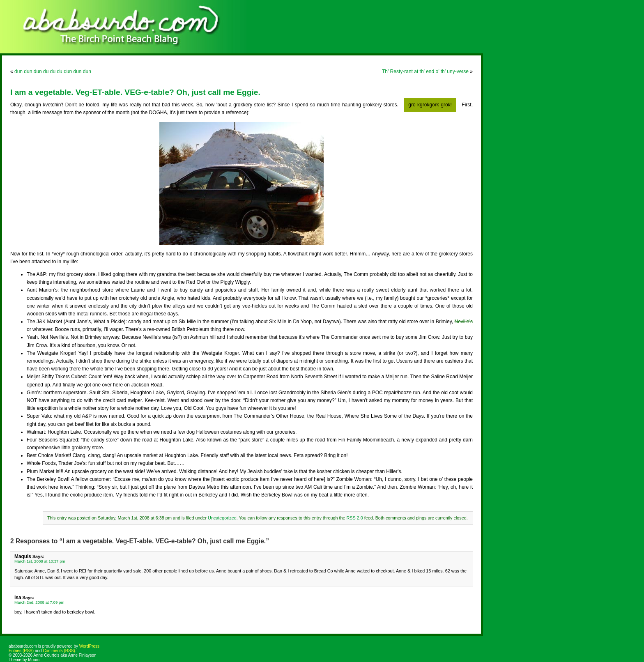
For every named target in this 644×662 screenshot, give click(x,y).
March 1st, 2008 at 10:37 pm (40, 561)
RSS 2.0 (354, 518)
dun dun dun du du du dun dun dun (53, 71)
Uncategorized (222, 518)
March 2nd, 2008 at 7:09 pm (39, 602)
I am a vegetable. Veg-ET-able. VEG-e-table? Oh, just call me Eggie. (135, 92)
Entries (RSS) (21, 651)
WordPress (89, 646)
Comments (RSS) (59, 651)
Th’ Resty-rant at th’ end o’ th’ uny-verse (425, 71)
